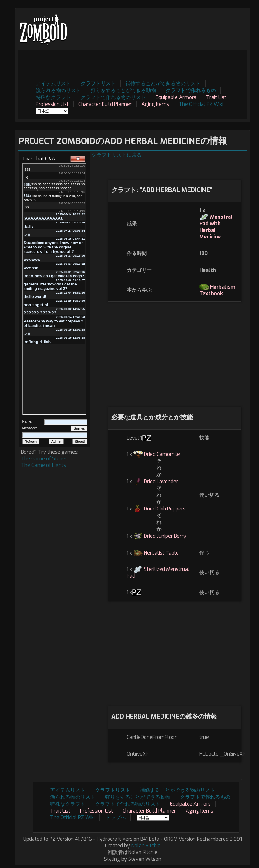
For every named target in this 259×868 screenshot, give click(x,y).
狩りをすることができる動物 (123, 90)
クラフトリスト (98, 84)
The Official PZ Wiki (201, 104)
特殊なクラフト (53, 97)
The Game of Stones (44, 459)
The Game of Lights (43, 465)
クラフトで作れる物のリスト (113, 97)
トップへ (116, 817)
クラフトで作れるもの (191, 90)
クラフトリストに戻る (117, 155)
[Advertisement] (133, 65)
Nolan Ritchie (146, 846)
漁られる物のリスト (58, 90)
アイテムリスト (53, 84)
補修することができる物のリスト (163, 84)
